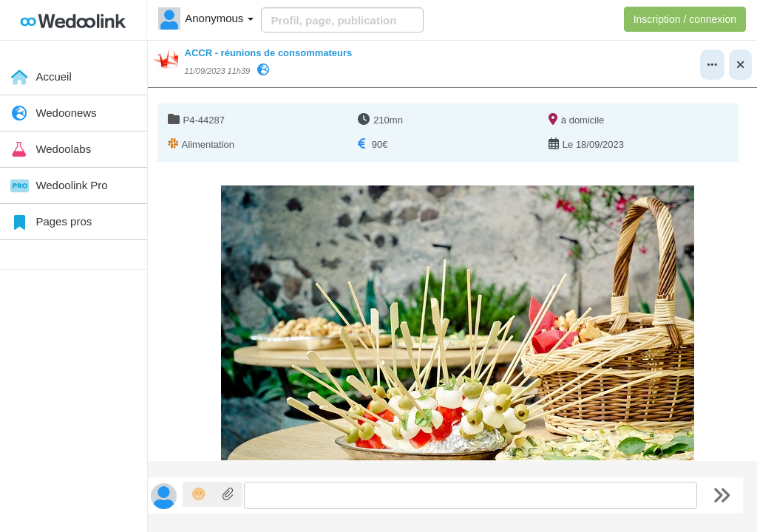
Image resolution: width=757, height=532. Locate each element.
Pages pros (50, 222)
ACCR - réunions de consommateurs (269, 53)
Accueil (40, 78)
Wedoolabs (49, 149)
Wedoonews (52, 114)
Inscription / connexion (685, 19)
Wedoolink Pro (58, 186)
